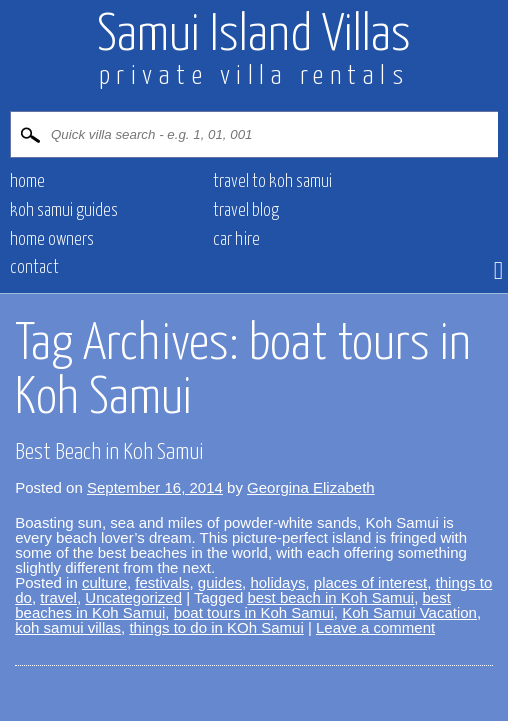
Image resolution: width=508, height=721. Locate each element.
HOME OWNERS (52, 240)
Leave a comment (375, 627)
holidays (277, 582)
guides (220, 582)
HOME (27, 182)
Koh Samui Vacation (409, 612)
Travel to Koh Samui (272, 182)
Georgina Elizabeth (311, 487)
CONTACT (34, 268)
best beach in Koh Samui (330, 597)
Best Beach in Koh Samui (109, 452)
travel (58, 597)
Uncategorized (133, 597)
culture (104, 582)
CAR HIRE (236, 240)
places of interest (370, 582)
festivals (162, 582)
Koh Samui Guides (64, 211)
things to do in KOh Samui (216, 627)
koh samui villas (68, 627)
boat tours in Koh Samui (254, 612)
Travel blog (246, 211)
